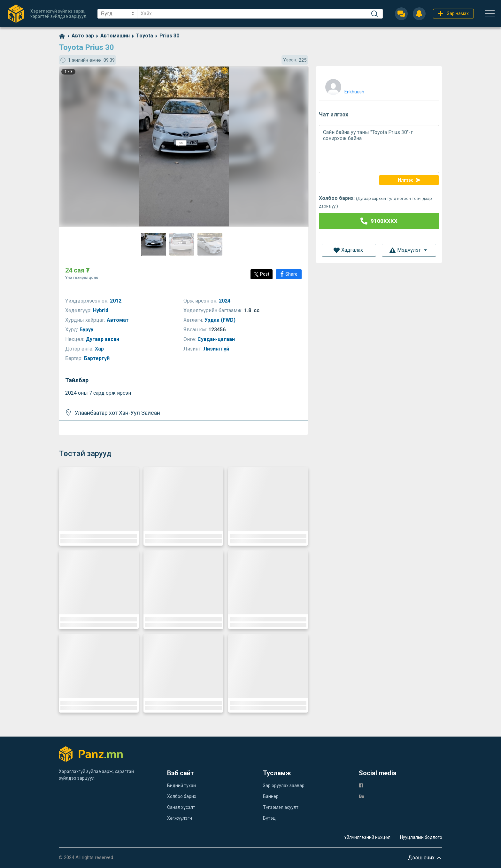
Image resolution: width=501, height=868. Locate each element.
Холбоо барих (182, 796)
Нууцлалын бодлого (421, 837)
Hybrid (101, 310)
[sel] (117, 14)
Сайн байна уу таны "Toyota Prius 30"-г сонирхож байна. (379, 149)
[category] (80, 36)
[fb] (361, 785)
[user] (344, 86)
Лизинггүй (217, 349)
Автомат (118, 320)
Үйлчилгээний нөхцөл (367, 837)
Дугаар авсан (103, 339)
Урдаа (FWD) (221, 320)
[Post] (262, 274)
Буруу (87, 330)
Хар (100, 349)
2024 (225, 301)
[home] (62, 36)
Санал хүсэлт (181, 807)
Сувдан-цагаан (217, 339)
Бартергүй (97, 358)
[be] (362, 796)
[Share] (289, 274)
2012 (116, 301)
